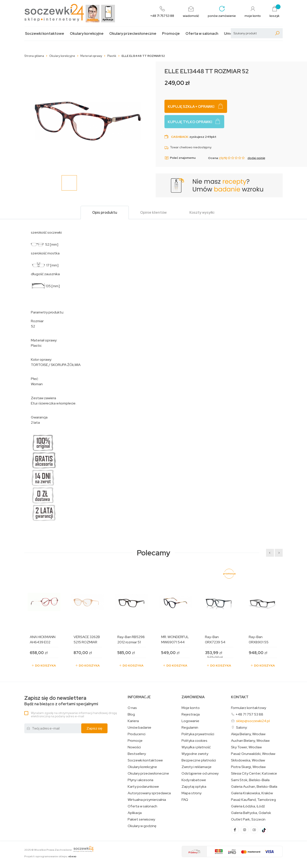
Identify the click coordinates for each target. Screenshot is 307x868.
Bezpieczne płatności (199, 760)
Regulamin (190, 728)
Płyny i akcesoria (140, 780)
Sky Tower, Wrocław (246, 747)
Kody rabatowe (194, 780)
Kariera (133, 721)
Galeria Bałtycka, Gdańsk (251, 813)
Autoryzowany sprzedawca (149, 793)
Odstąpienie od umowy (200, 773)
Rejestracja (191, 714)
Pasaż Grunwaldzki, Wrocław (253, 754)
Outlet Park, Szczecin (248, 819)
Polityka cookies (194, 741)
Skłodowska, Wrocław (248, 760)
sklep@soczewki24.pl (253, 721)
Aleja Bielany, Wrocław (248, 734)
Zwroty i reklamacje (197, 767)
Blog (131, 714)
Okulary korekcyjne (87, 34)
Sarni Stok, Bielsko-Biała (250, 780)
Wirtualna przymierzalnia (147, 800)
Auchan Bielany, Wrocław (250, 741)
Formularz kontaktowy (249, 708)
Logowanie (190, 721)
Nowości (134, 747)
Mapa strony (191, 793)
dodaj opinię (256, 158)
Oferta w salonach (202, 34)
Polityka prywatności (198, 734)
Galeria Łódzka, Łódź (248, 806)
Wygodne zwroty (195, 754)
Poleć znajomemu (180, 158)
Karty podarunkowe (143, 787)
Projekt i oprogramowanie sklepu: (50, 856)
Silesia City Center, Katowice (254, 773)
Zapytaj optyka (194, 787)
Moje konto (191, 708)
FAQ (185, 800)
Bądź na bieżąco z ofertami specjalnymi (61, 701)
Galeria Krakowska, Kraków (252, 793)
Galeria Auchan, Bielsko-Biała (254, 787)
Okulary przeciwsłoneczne (133, 34)
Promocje (171, 34)
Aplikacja (135, 813)
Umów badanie (139, 728)
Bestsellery (137, 754)
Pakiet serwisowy (141, 819)
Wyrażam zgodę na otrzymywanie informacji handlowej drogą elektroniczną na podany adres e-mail (74, 715)
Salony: (242, 727)
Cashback (180, 137)
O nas (132, 708)
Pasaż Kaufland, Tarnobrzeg (253, 800)
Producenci (137, 734)
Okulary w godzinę (142, 826)
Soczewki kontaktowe (45, 34)
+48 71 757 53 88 (249, 714)
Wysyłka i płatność (196, 747)
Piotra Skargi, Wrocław (248, 767)
